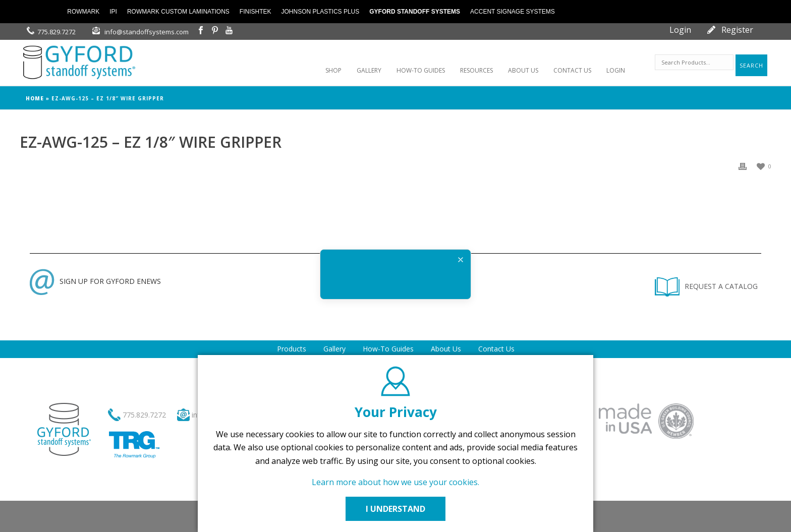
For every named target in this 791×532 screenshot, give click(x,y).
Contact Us (496, 349)
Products (292, 349)
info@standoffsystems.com (147, 32)
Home (35, 98)
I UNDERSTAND (395, 509)
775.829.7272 (56, 32)
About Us (446, 349)
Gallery (334, 349)
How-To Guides (388, 349)
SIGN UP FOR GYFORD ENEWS (95, 281)
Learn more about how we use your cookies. (395, 482)
